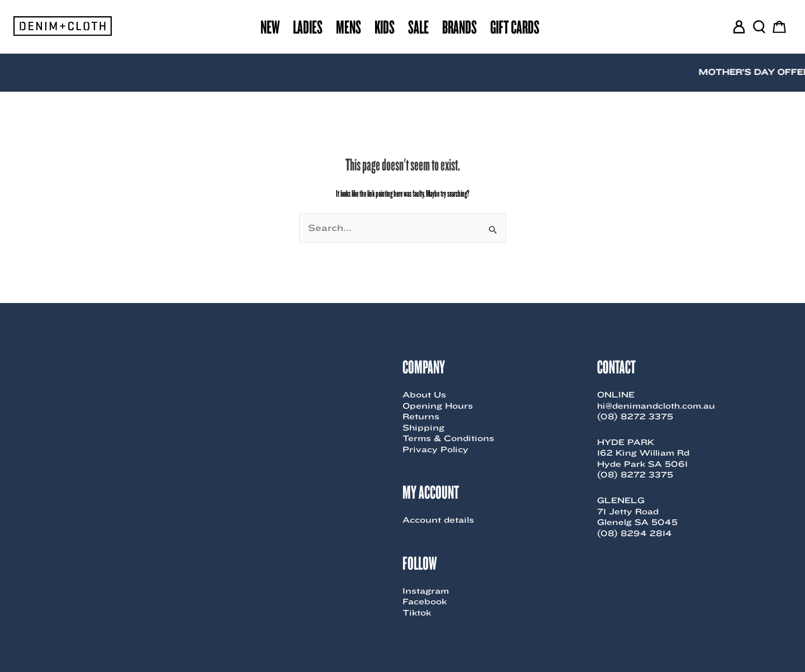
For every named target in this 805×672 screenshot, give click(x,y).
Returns (421, 417)
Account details (438, 520)
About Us (424, 395)
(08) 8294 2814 (634, 533)
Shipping (423, 428)
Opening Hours (438, 406)
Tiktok (417, 613)
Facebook (425, 602)
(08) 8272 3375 (635, 417)
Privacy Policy (435, 449)
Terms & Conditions (448, 438)
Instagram (426, 591)
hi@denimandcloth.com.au (656, 406)
